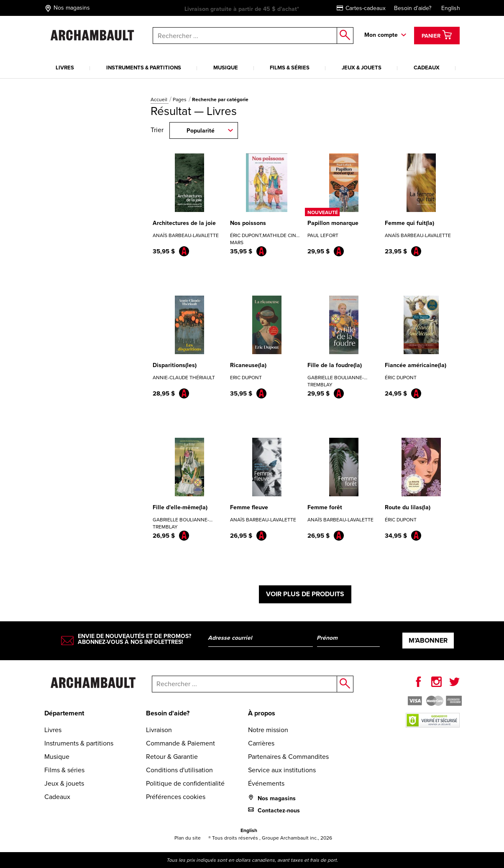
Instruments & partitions (144, 68)
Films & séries (290, 68)
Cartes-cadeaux (361, 8)
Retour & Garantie (172, 757)
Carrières (261, 743)
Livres (65, 68)
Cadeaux (427, 68)
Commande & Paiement (180, 743)
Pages (180, 100)
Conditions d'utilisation (179, 770)
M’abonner (428, 640)
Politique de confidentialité (185, 783)
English (451, 8)
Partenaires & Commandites (288, 757)
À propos (262, 713)
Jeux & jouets (362, 68)
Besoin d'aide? (413, 8)
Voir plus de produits (305, 594)
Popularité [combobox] (201, 131)
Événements (266, 783)
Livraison (159, 730)
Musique (226, 68)
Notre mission (268, 730)
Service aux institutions (282, 770)
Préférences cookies (176, 797)
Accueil (160, 100)
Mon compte (381, 35)
